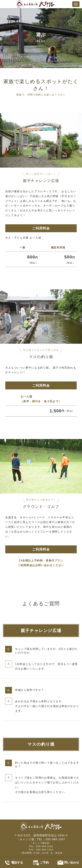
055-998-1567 (55, 839)
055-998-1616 (45, 846)
